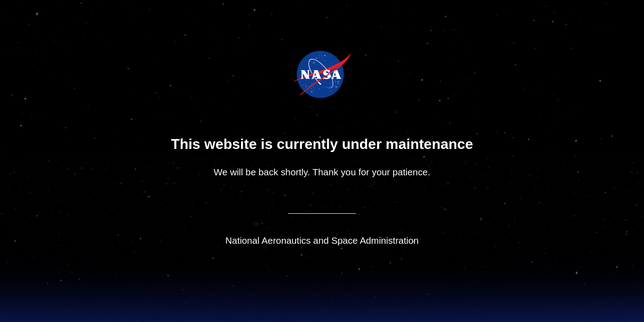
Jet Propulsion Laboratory (328, 62)
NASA (300, 74)
